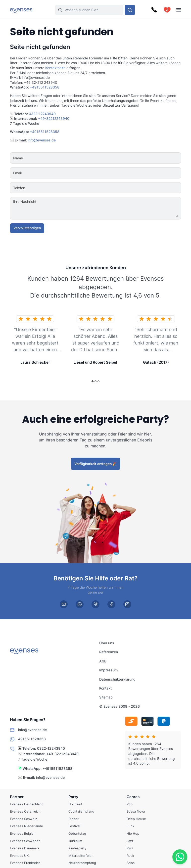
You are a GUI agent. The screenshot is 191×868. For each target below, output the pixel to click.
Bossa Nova (136, 811)
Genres (133, 797)
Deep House (136, 819)
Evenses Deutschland (27, 804)
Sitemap (106, 697)
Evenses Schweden (25, 841)
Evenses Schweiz (24, 819)
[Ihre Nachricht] (111, 208)
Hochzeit (75, 804)
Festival (74, 826)
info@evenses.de (42, 140)
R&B (130, 848)
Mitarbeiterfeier (81, 856)
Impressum (108, 670)
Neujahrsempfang (82, 863)
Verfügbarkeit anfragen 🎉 (95, 464)
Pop (130, 804)
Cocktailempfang (81, 811)
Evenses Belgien (23, 833)
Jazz (130, 841)
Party (73, 797)
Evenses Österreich (25, 811)
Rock (130, 856)
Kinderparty (77, 848)
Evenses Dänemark (25, 848)
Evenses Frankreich (25, 863)
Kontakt (105, 688)
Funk (130, 826)
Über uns (107, 643)
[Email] (111, 173)
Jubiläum (75, 841)
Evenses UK (19, 856)
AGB (103, 661)
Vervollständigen (27, 228)
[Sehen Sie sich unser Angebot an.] (130, 10)
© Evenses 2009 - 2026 (119, 706)
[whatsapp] (80, 604)
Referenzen (109, 652)
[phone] (95, 604)
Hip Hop (133, 833)
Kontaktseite (55, 68)
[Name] (111, 158)
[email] (64, 604)
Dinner (73, 819)
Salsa (131, 863)
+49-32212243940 (54, 118)
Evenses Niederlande (26, 826)
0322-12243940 (42, 114)
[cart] (167, 10)
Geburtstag (77, 833)
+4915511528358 (45, 87)
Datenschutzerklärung (117, 679)
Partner (17, 797)
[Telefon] (111, 188)
